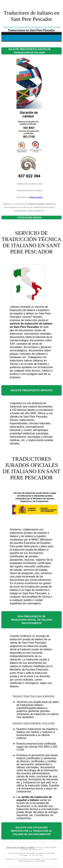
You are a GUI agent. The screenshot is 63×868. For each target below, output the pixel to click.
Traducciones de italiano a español (20, 847)
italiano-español (36, 197)
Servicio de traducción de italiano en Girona (30, 27)
